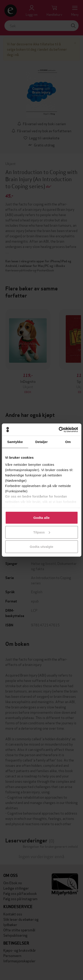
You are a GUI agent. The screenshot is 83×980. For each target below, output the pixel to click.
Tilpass (42, 532)
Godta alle (42, 518)
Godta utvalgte (41, 547)
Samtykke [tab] (15, 442)
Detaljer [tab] (42, 442)
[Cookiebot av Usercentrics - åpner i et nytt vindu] (59, 430)
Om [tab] (68, 442)
